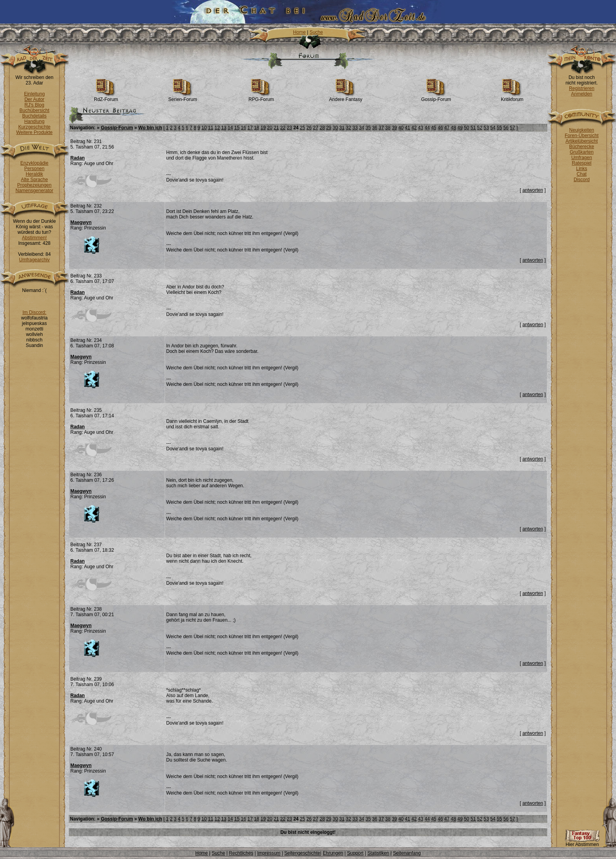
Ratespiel (581, 163)
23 (289, 128)
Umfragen (582, 158)
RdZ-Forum (106, 97)
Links (581, 169)
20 (270, 128)
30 (335, 128)
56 (506, 128)
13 (224, 128)
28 (322, 128)
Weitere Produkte (34, 132)
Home (299, 32)
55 (499, 128)
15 (237, 128)
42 (414, 128)
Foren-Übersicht (581, 136)
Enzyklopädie (34, 163)
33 (355, 128)
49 (460, 128)
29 (329, 128)
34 (362, 128)
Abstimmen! (34, 238)
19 (263, 128)
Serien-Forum (182, 97)
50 (467, 128)
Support (355, 853)
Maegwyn (81, 222)
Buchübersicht (34, 110)
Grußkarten (582, 152)
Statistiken (378, 853)
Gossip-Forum (436, 97)
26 (309, 128)
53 (486, 128)
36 (375, 128)
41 (408, 128)
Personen (34, 169)
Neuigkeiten (582, 130)
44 (427, 128)
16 (243, 128)
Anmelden (581, 94)
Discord (582, 180)
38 (388, 128)
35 (368, 128)
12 (217, 128)
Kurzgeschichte (34, 127)
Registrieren (582, 88)
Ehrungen (333, 853)
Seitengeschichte (302, 853)
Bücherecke (582, 147)
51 (473, 128)
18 (256, 128)
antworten (533, 190)
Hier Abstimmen (582, 842)
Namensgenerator (34, 191)
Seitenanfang (407, 853)
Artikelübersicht (581, 141)
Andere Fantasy (346, 97)
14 (230, 128)
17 (250, 128)
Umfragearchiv (34, 260)
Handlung (34, 121)
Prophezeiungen (34, 185)
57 (512, 128)
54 (493, 128)
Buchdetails (34, 116)
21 (276, 128)
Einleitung (34, 94)
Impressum (269, 853)
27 (316, 128)
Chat (582, 174)
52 (479, 128)
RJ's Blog (34, 105)
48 (454, 128)
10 (204, 128)
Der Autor (34, 99)
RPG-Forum (261, 97)
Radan (78, 158)
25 (302, 128)
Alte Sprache (34, 180)
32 (348, 128)
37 (381, 128)
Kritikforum (512, 97)
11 (211, 128)
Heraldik (34, 174)
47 (447, 128)
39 (394, 128)
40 (401, 128)
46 (440, 128)
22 (283, 128)
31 (342, 128)
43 (421, 128)
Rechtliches (241, 853)
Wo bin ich (150, 128)
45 (434, 128)
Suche (316, 32)
